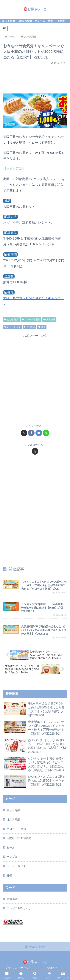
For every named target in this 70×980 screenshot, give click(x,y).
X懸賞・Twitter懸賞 (19, 838)
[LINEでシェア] (46, 433)
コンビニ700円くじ (19, 908)
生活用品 (30, 327)
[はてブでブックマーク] (39, 433)
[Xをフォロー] (35, 451)
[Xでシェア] (24, 433)
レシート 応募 (13, 327)
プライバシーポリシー (18, 968)
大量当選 (49, 320)
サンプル (12, 857)
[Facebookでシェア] (31, 433)
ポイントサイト (16, 866)
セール (11, 847)
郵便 (9, 875)
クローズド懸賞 (31, 320)
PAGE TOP (35, 947)
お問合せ (52, 968)
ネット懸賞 (14, 810)
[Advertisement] (35, 78)
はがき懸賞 (11, 320)
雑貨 (42, 327)
